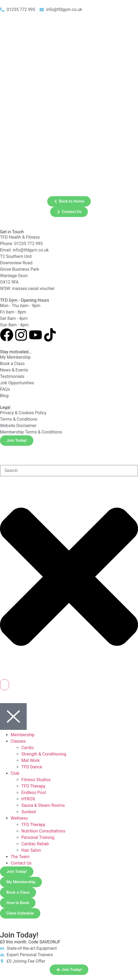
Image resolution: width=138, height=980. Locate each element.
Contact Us (21, 863)
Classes (18, 741)
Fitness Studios (36, 780)
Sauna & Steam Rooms (43, 805)
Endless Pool (34, 793)
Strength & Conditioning (44, 754)
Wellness (19, 818)
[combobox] (69, 471)
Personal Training (38, 837)
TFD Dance (32, 767)
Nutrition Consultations (43, 831)
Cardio (27, 748)
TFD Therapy (33, 786)
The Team (20, 857)
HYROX (28, 799)
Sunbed (29, 812)
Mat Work (30, 760)
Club (15, 773)
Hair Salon (31, 850)
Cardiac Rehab (35, 844)
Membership (23, 735)
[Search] (5, 685)
